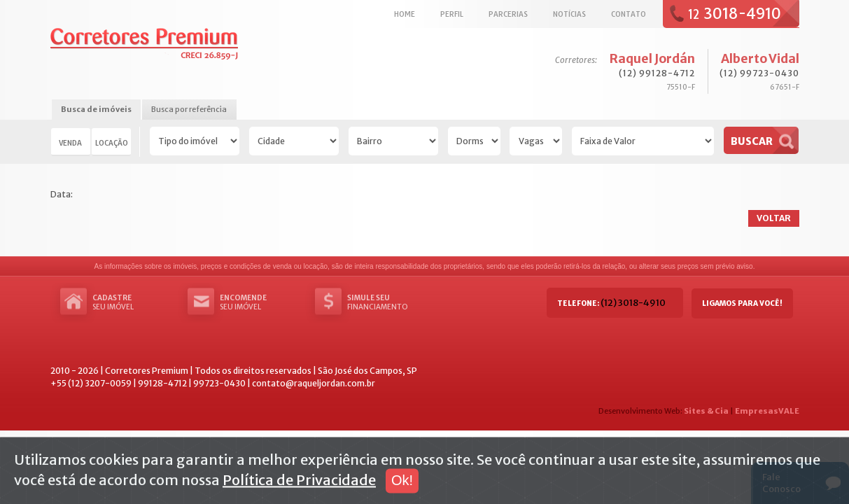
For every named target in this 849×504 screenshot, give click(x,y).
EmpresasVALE (767, 411)
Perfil (452, 14)
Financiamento (389, 302)
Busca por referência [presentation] (189, 109)
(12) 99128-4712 (657, 73)
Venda (70, 143)
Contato (629, 14)
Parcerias (508, 14)
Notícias (569, 14)
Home (405, 14)
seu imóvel (134, 302)
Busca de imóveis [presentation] (96, 109)
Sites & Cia (706, 411)
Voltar (774, 218)
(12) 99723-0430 (759, 73)
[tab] (96, 110)
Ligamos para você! (742, 303)
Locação (112, 143)
